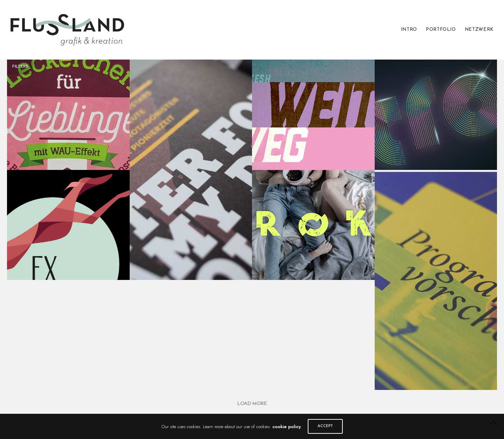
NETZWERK (479, 30)
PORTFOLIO (441, 30)
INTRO (409, 30)
